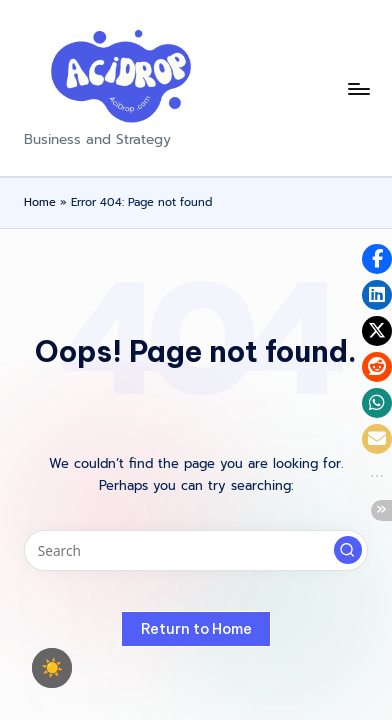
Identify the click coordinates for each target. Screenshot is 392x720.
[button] (348, 550)
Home (40, 202)
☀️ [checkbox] (52, 668)
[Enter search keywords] (196, 551)
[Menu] (358, 88)
